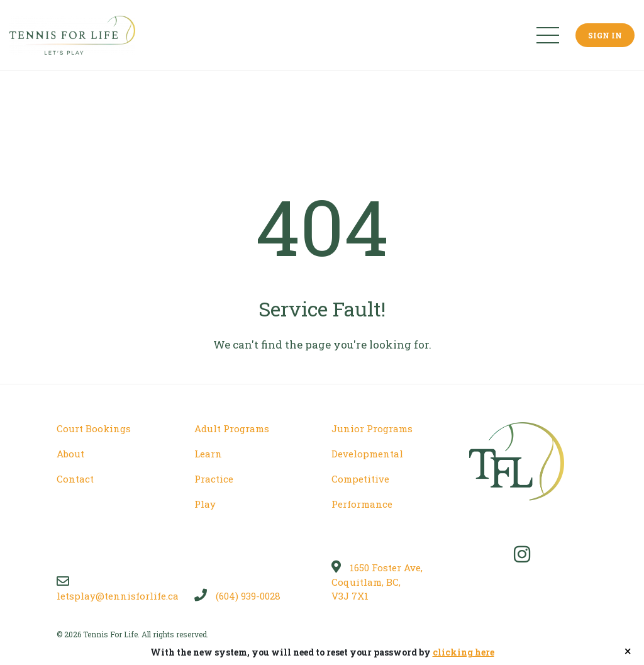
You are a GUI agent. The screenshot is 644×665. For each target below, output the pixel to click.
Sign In (605, 35)
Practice (214, 479)
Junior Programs (372, 428)
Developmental (367, 454)
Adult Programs (232, 428)
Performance (362, 504)
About (70, 454)
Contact (75, 479)
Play (205, 504)
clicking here (464, 652)
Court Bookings (94, 428)
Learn (208, 454)
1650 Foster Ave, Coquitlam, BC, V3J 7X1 (377, 582)
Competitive (360, 479)
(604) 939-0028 (237, 596)
